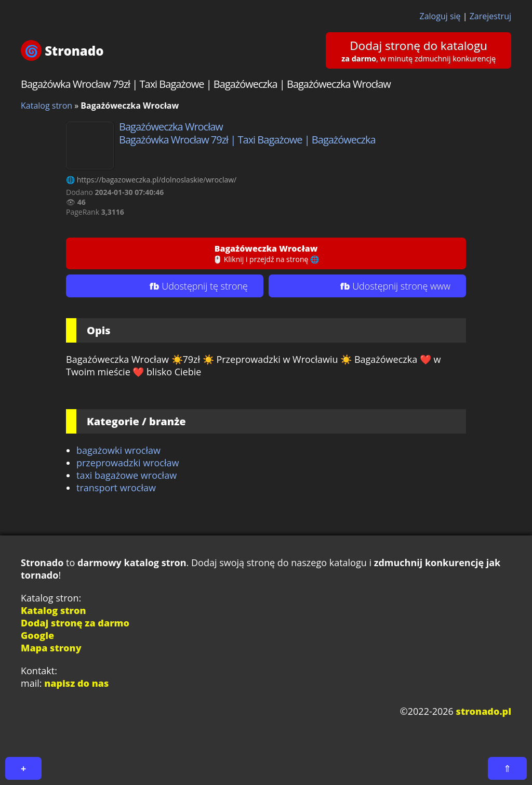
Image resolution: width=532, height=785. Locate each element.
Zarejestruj (490, 16)
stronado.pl (484, 711)
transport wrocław (116, 488)
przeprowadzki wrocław (128, 463)
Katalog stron (46, 106)
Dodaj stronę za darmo (75, 623)
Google (37, 635)
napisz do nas (76, 683)
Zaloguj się (440, 16)
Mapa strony (51, 648)
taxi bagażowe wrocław (127, 475)
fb (199, 286)
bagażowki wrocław (118, 450)
